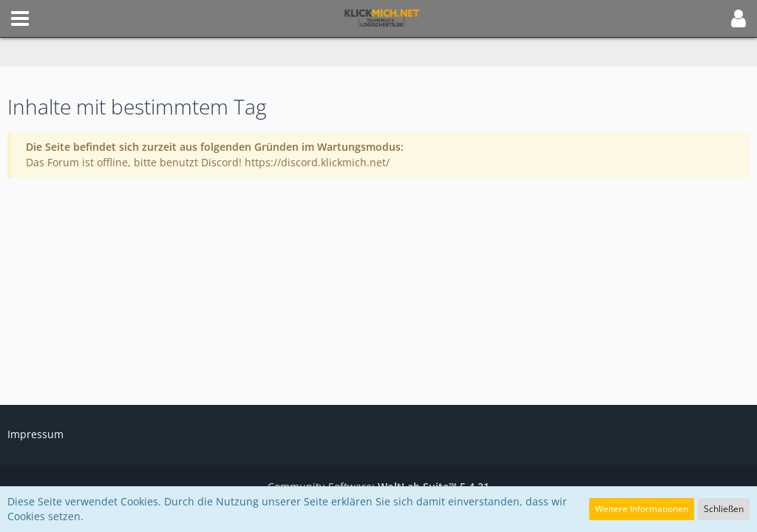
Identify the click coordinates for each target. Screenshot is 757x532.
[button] (20, 18)
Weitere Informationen (642, 509)
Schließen (724, 509)
